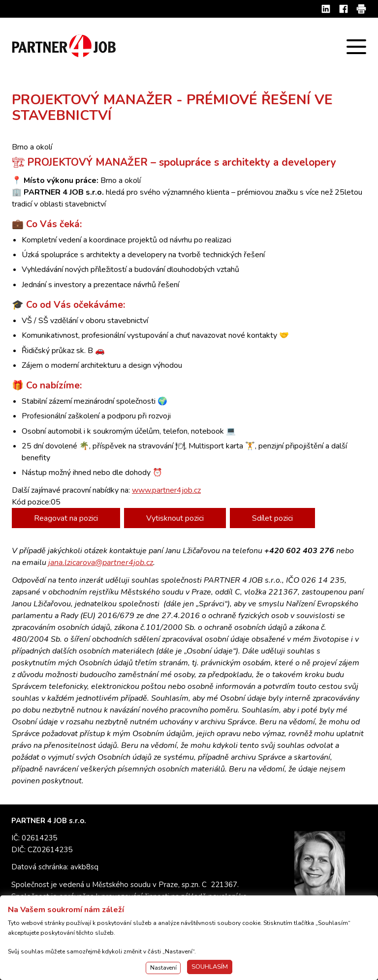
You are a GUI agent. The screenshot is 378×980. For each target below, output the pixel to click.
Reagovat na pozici (66, 518)
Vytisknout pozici (175, 518)
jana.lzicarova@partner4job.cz (101, 563)
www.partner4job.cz (166, 490)
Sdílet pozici (272, 518)
